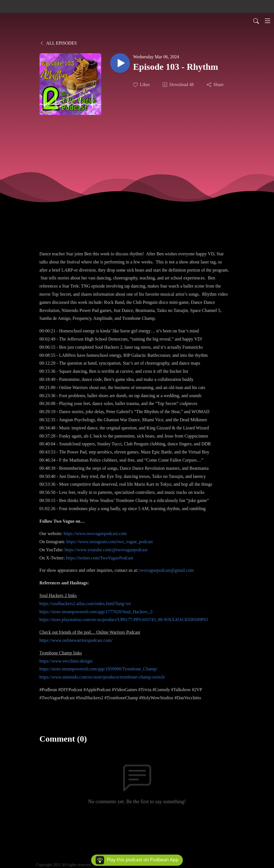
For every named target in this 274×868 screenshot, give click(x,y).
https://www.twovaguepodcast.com (95, 533)
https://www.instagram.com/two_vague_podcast (109, 542)
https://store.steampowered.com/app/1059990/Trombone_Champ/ (99, 669)
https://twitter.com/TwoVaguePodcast (99, 558)
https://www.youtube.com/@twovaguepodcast (106, 550)
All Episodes (58, 43)
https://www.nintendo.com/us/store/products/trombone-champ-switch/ (103, 677)
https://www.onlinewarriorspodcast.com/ (76, 640)
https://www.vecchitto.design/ (66, 661)
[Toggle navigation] (268, 21)
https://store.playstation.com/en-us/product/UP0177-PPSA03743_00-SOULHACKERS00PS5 (124, 620)
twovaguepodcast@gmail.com (167, 570)
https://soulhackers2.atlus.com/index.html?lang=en (85, 604)
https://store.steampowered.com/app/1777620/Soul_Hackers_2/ (96, 612)
